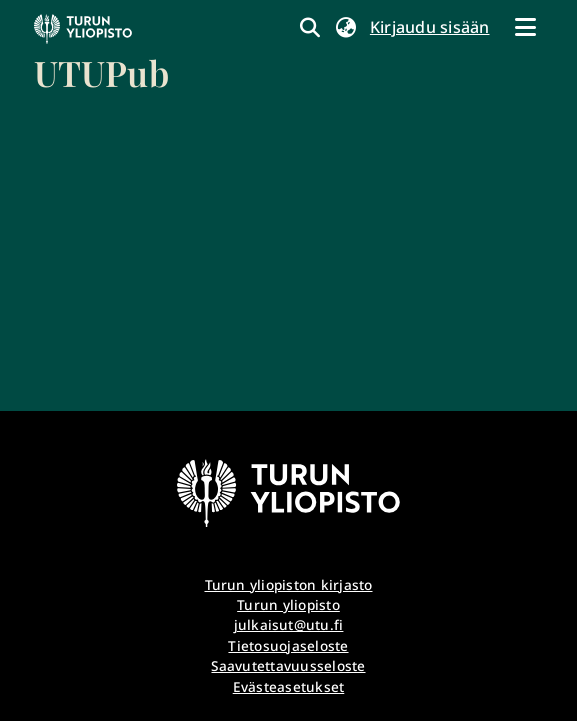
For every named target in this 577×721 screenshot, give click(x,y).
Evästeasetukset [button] (289, 686)
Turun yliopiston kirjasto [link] (289, 584)
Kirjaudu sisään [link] (431, 27)
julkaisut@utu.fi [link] (289, 624)
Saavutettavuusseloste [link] (288, 665)
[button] (346, 27)
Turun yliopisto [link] (288, 604)
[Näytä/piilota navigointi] (526, 27)
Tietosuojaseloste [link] (288, 645)
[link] (101, 55)
